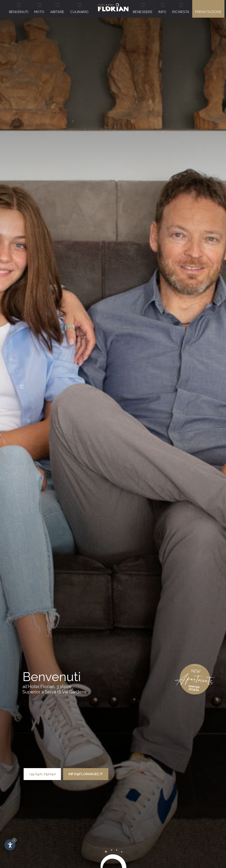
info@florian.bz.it (86, 774)
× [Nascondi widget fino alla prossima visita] (14, 840)
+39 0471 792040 (42, 774)
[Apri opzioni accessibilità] (10, 845)
